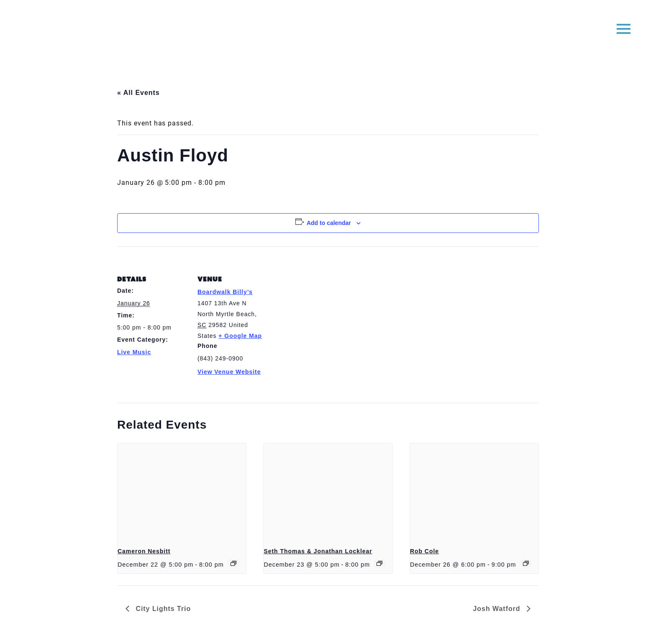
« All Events (138, 93)
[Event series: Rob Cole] (526, 563)
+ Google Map (240, 336)
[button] (624, 28)
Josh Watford (498, 609)
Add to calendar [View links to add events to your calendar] (329, 223)
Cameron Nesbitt (144, 551)
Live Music (134, 352)
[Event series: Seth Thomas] (379, 563)
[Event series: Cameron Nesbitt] (233, 563)
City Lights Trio (162, 609)
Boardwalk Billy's (328, 32)
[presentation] (182, 491)
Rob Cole (424, 551)
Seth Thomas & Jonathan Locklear (318, 551)
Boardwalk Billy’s (225, 292)
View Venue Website (229, 372)
